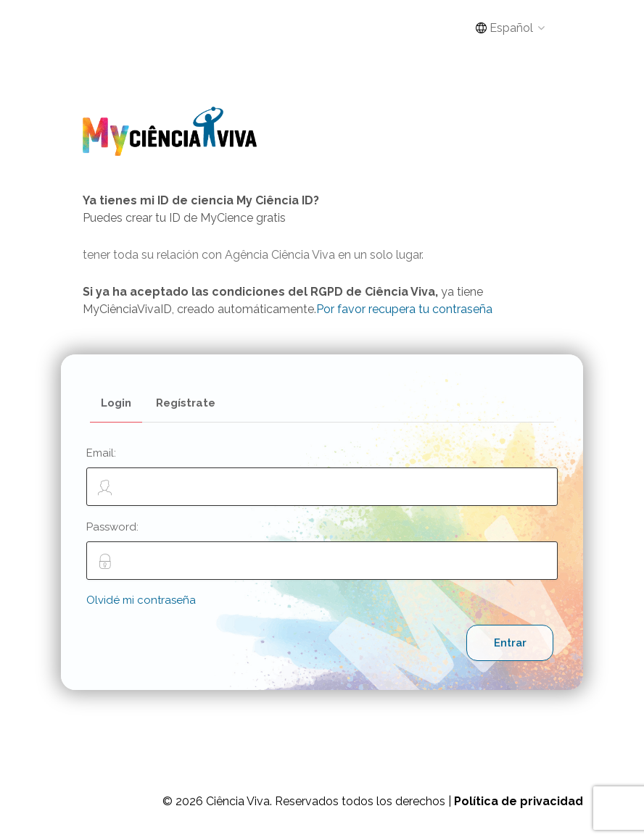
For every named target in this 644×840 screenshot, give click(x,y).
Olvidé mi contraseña (141, 600)
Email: (322, 476)
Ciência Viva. (239, 801)
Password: (322, 550)
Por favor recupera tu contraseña (404, 309)
